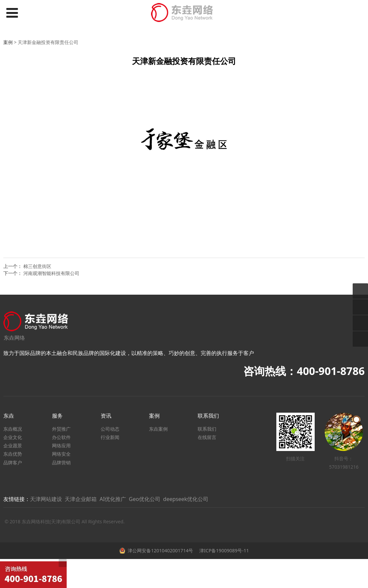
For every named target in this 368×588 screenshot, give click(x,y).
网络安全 (61, 454)
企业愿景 (13, 445)
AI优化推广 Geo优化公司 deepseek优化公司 (154, 499)
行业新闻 (110, 437)
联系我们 (207, 429)
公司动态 (110, 429)
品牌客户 (13, 462)
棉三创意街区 (37, 266)
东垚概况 (13, 429)
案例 (8, 42)
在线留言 (207, 437)
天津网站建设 (46, 499)
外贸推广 (61, 429)
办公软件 (61, 437)
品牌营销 (61, 462)
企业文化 (13, 437)
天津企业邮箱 (81, 499)
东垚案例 (158, 429)
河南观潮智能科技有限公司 (51, 273)
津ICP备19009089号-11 (223, 550)
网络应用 (61, 445)
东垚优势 (13, 454)
